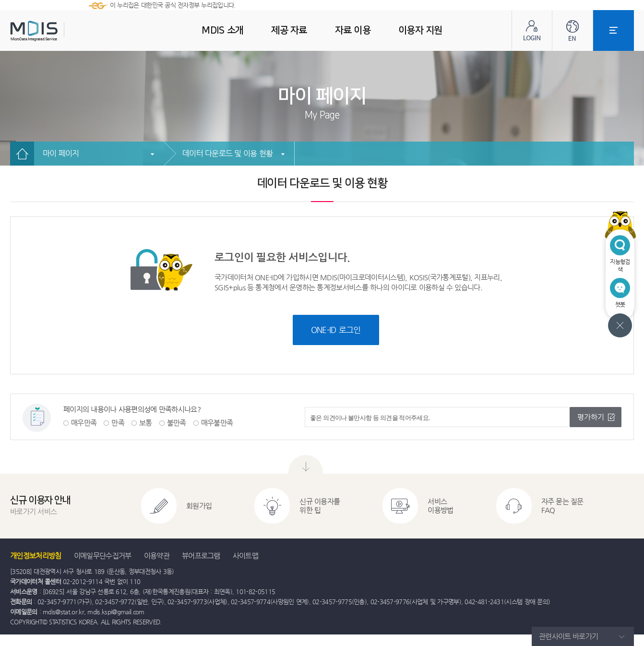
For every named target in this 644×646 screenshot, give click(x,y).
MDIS (58, 31)
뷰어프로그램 (201, 556)
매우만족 (84, 423)
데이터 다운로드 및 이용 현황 (227, 153)
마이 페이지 (61, 153)
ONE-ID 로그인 (336, 330)
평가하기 (591, 417)
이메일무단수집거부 (103, 556)
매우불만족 (217, 423)
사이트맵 (245, 556)
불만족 (177, 423)
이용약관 (157, 556)
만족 (118, 423)
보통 (146, 423)
